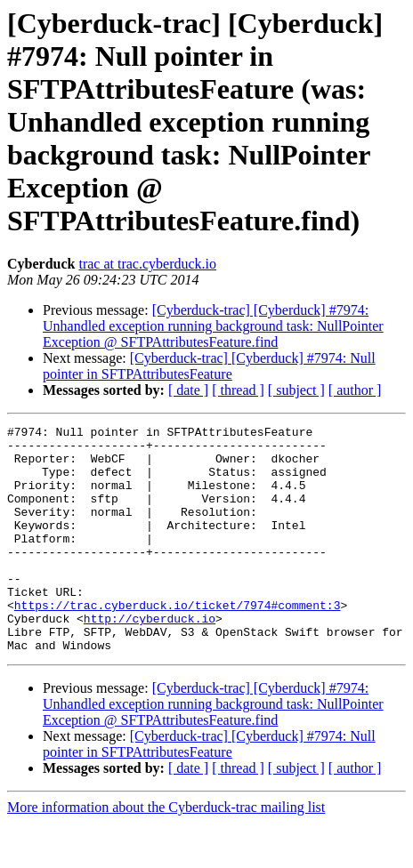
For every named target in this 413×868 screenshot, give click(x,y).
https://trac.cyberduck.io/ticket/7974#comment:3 (178, 642)
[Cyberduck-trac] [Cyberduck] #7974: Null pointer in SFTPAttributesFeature (209, 366)
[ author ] (355, 390)
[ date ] (188, 390)
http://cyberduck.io (150, 658)
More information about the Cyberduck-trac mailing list (166, 852)
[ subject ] (296, 390)
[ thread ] (238, 390)
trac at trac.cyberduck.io (147, 264)
